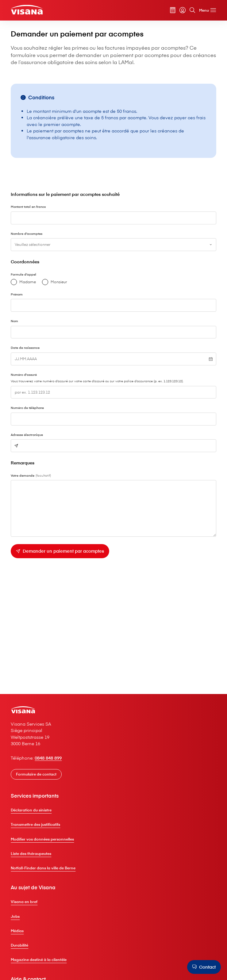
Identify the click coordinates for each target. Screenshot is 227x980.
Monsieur (57, 285)
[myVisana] (180, 11)
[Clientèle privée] (30, 10)
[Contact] (203, 967)
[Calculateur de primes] (170, 11)
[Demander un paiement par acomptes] (63, 556)
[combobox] (113, 247)
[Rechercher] (190, 11)
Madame (26, 285)
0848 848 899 (52, 760)
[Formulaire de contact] (39, 776)
